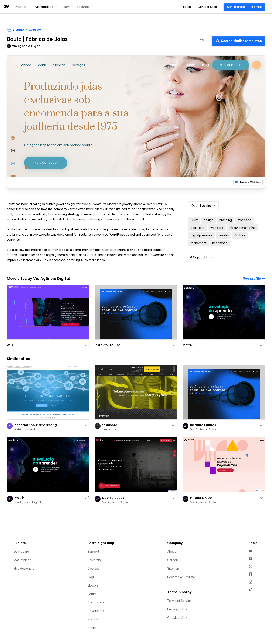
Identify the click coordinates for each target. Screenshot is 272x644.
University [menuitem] (95, 560)
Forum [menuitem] (92, 594)
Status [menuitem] (92, 628)
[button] (22, 7)
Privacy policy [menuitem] (177, 609)
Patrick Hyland (25, 429)
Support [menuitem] (93, 552)
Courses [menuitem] (93, 569)
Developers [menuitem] (96, 611)
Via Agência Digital (203, 429)
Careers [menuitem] (173, 560)
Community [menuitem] (96, 602)
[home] (6, 7)
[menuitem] (251, 551)
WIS (10, 345)
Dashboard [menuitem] (21, 552)
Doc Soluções (113, 498)
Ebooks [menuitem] (93, 585)
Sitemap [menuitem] (173, 569)
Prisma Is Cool (201, 498)
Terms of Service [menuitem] (179, 601)
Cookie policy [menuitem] (177, 618)
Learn (66, 7)
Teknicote (109, 429)
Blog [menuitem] (91, 577)
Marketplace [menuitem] (22, 560)
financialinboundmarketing (36, 425)
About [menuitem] (171, 552)
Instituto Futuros (108, 345)
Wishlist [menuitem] (93, 619)
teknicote (110, 425)
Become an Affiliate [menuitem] (181, 577)
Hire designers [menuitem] (24, 569)
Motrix (188, 345)
